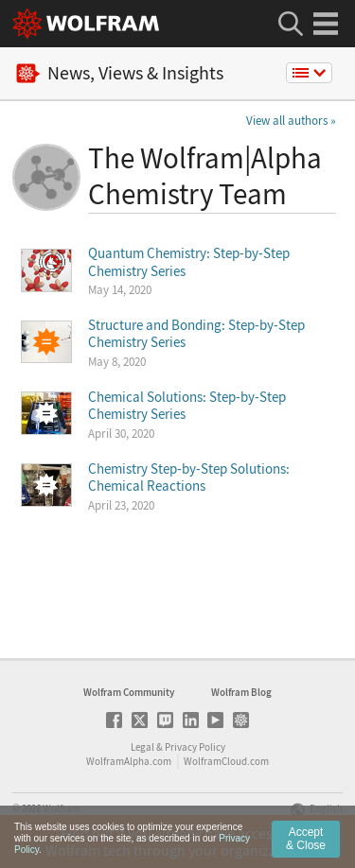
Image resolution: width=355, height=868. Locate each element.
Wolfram (62, 808)
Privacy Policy (195, 747)
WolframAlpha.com (129, 761)
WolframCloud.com (226, 761)
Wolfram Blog (241, 692)
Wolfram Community (129, 692)
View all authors (287, 121)
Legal (142, 747)
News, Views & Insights (120, 73)
